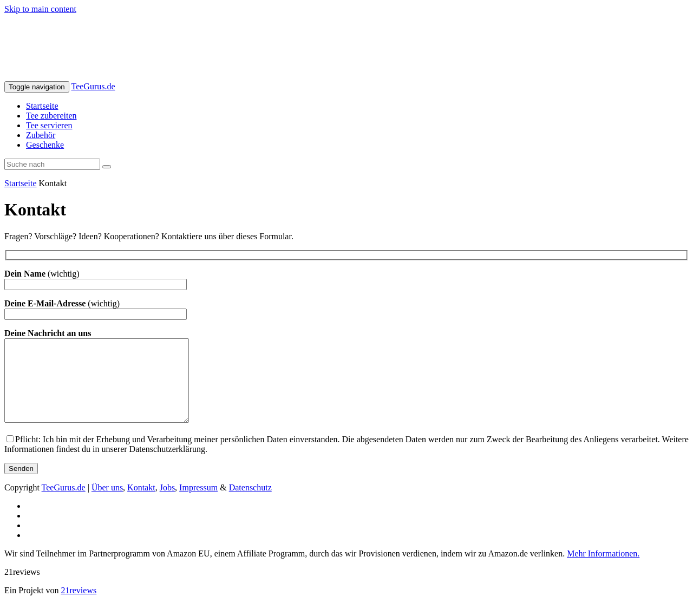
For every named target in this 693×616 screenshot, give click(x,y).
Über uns (107, 504)
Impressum (198, 504)
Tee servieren (49, 125)
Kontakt (141, 504)
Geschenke (45, 145)
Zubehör (41, 135)
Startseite (42, 106)
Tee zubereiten (51, 116)
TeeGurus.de (93, 86)
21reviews (79, 607)
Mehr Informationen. (603, 570)
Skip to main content (40, 9)
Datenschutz (250, 504)
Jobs (167, 504)
